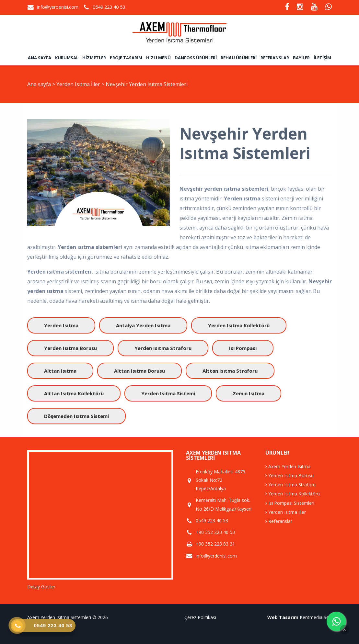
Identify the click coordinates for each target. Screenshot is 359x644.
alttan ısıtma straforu (230, 371)
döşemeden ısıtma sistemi (76, 416)
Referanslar (275, 58)
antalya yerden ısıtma (143, 325)
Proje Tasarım (126, 58)
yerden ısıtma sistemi (168, 393)
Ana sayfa (40, 58)
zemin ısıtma (249, 393)
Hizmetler (94, 58)
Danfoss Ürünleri (196, 58)
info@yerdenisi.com (58, 7)
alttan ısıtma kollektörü (74, 393)
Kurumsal (67, 58)
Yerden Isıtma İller (79, 84)
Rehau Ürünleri (239, 58)
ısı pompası (243, 348)
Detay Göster (41, 587)
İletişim (322, 58)
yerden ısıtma (61, 325)
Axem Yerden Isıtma (288, 466)
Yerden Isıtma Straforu (290, 485)
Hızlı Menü (158, 58)
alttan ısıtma (60, 371)
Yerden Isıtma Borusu (290, 475)
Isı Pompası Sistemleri (290, 503)
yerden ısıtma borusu (70, 348)
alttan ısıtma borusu (139, 371)
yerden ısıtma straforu (163, 348)
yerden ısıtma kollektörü (239, 325)
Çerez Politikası (200, 617)
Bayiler (301, 58)
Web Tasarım (283, 617)
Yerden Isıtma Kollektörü (293, 494)
